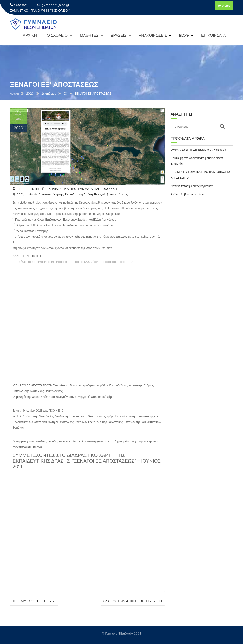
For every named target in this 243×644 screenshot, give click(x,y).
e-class (224, 6)
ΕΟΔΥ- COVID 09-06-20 (37, 601)
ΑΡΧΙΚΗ (30, 35)
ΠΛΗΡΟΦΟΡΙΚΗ (105, 189)
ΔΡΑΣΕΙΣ (119, 35)
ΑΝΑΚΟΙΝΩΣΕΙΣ (153, 35)
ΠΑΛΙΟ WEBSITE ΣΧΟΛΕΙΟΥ (50, 11)
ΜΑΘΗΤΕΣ (89, 35)
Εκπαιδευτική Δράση (79, 194)
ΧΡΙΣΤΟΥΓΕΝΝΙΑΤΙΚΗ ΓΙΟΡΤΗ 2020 (130, 601)
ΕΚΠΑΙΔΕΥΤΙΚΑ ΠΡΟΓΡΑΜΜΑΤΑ (70, 189)
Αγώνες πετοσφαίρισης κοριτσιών (192, 186)
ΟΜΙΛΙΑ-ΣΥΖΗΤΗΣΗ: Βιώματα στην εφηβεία (198, 150)
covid (29, 194)
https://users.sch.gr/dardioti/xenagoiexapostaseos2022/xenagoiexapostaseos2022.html (76, 262)
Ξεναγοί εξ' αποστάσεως (111, 194)
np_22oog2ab (26, 189)
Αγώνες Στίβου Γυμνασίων (187, 194)
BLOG (184, 35)
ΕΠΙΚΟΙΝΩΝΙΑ (214, 35)
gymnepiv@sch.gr (53, 5)
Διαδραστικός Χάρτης (49, 194)
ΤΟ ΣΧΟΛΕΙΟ (56, 35)
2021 (20, 194)
